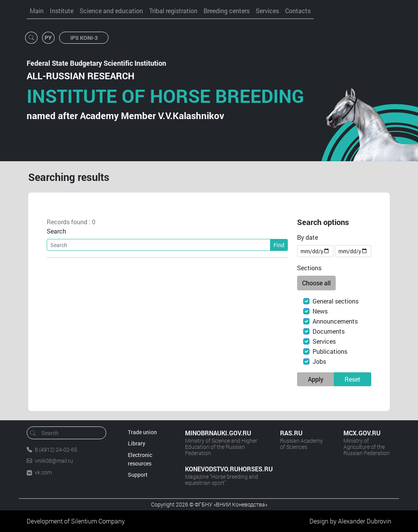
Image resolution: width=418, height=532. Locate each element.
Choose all (316, 283)
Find (279, 245)
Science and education (111, 11)
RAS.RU (291, 433)
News (320, 311)
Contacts (298, 11)
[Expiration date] (353, 251)
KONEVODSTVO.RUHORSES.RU (225, 469)
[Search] (159, 245)
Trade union (142, 432)
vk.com (43, 472)
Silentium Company (98, 521)
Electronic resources (140, 459)
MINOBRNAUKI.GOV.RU (218, 433)
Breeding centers (227, 11)
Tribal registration (173, 11)
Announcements (335, 321)
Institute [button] (62, 11)
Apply (316, 379)
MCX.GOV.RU (362, 433)
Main (37, 11)
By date (308, 237)
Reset (353, 379)
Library (137, 443)
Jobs (319, 361)
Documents (329, 331)
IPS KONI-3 (84, 38)
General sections (336, 301)
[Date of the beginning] (315, 251)
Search (56, 231)
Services (267, 11)
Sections (309, 268)
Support (138, 475)
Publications (330, 351)
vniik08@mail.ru (54, 461)
